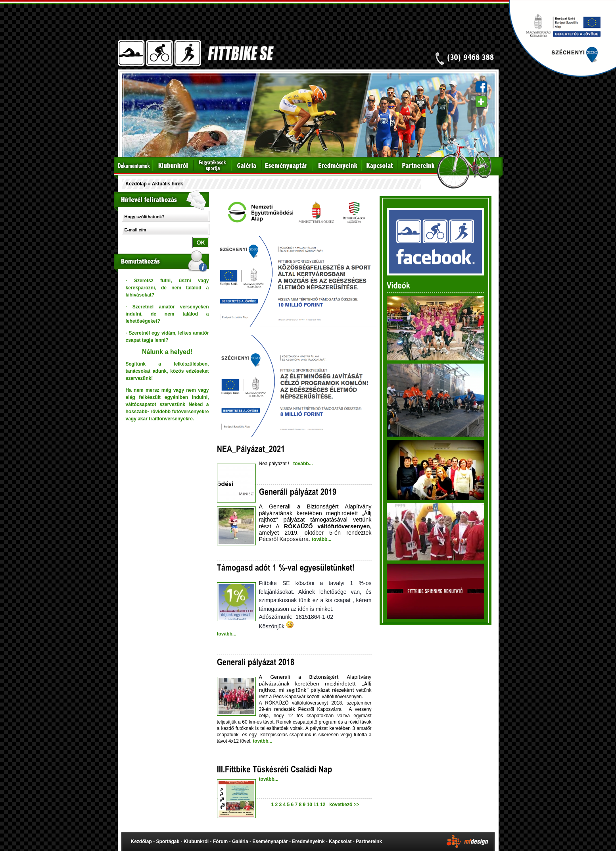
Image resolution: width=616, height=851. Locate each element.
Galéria (240, 841)
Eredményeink (308, 841)
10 (310, 805)
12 (323, 805)
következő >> (343, 805)
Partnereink (369, 841)
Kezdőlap (136, 184)
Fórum (220, 841)
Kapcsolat (340, 841)
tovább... (302, 464)
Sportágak (168, 841)
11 (317, 805)
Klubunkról (196, 841)
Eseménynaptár (270, 841)
